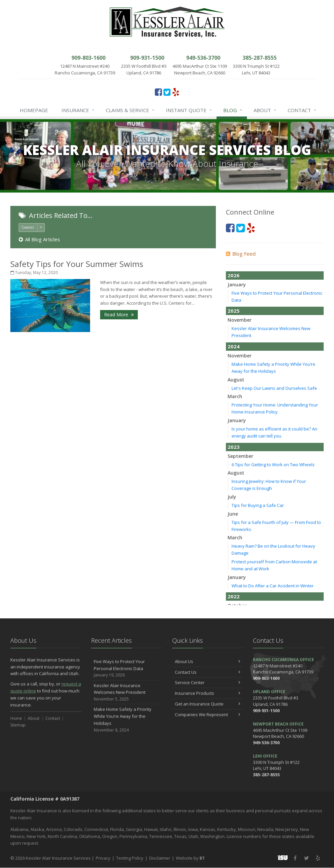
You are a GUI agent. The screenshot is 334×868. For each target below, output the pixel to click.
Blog (233, 110)
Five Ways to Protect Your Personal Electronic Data (127, 668)
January (237, 284)
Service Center (208, 682)
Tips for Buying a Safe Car (258, 505)
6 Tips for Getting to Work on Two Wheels (273, 465)
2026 (234, 275)
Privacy (103, 858)
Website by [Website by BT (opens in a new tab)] (190, 858)
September (240, 456)
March (235, 396)
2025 (234, 311)
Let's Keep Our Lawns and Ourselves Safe (274, 388)
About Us (208, 661)
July (232, 497)
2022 (234, 596)
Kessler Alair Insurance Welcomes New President (127, 692)
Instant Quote (189, 110)
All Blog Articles (39, 239)
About (265, 110)
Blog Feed (241, 254)
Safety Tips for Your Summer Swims (77, 264)
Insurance (78, 110)
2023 (234, 447)
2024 (234, 346)
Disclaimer (160, 858)
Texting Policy (130, 858)
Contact (302, 110)
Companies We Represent (208, 714)
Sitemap (18, 725)
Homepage (34, 110)
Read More (119, 315)
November (240, 320)
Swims (28, 227)
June (233, 514)
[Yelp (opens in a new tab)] (176, 92)
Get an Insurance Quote (208, 704)
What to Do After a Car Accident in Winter (273, 586)
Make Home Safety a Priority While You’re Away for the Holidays (127, 720)
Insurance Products (208, 693)
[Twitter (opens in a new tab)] (167, 92)
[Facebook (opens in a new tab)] (158, 92)
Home (16, 718)
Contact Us (208, 672)
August (236, 380)
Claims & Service (130, 110)
